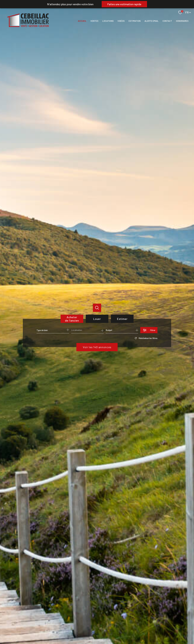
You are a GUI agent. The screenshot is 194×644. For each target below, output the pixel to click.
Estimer (122, 319)
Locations (108, 21)
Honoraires (182, 21)
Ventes (94, 21)
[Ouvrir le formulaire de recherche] (149, 330)
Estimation (135, 21)
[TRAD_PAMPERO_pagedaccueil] (28, 26)
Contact (167, 21)
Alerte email (152, 21)
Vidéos (121, 21)
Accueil (82, 21)
